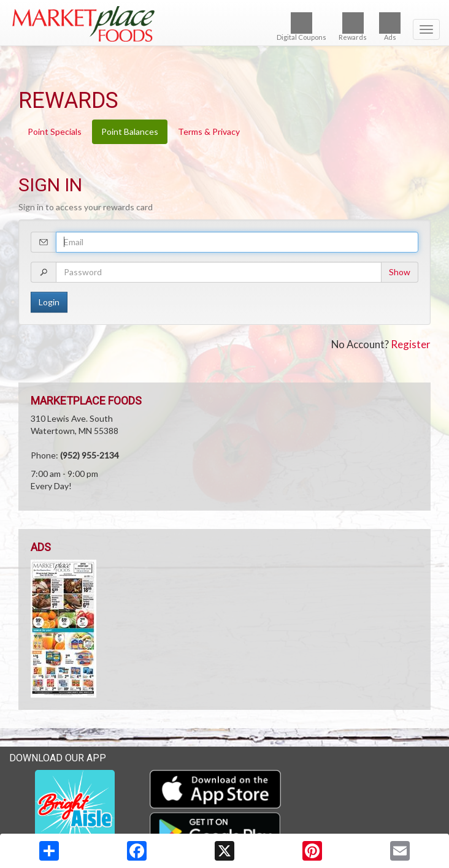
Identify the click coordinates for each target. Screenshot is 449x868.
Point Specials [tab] (55, 131)
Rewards (353, 27)
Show (400, 272)
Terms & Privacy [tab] (209, 131)
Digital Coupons (301, 27)
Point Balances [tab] (130, 131)
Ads (390, 27)
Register (411, 344)
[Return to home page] (224, 24)
